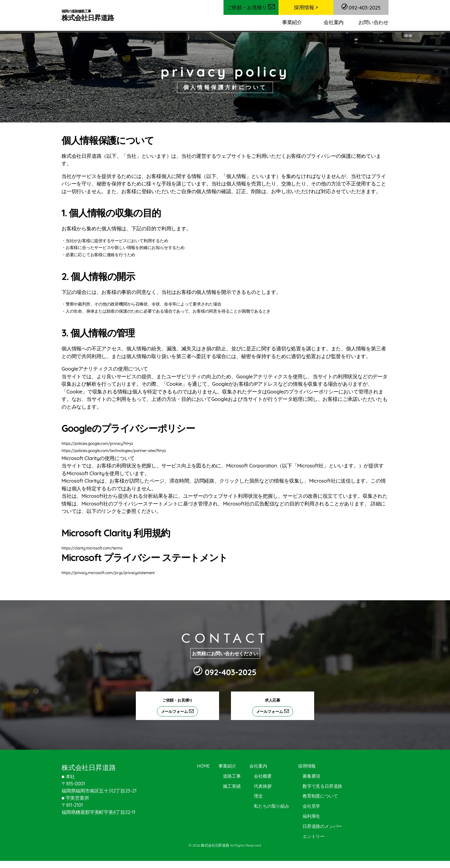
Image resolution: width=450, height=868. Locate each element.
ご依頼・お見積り (251, 7)
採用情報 (307, 766)
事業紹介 (292, 22)
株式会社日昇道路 (89, 15)
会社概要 (263, 776)
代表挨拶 (263, 786)
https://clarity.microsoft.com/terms (95, 548)
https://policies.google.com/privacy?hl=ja (101, 443)
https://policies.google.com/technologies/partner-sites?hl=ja (119, 450)
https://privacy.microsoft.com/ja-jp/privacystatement (113, 573)
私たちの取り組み (272, 806)
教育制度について (320, 796)
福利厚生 (311, 816)
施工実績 (232, 786)
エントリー (314, 836)
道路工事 (232, 776)
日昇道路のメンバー (322, 826)
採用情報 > (306, 7)
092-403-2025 (361, 7)
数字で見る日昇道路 (322, 786)
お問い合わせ (373, 22)
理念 (259, 796)
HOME (203, 766)
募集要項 (311, 776)
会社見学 (311, 806)
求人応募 (276, 707)
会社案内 (334, 22)
